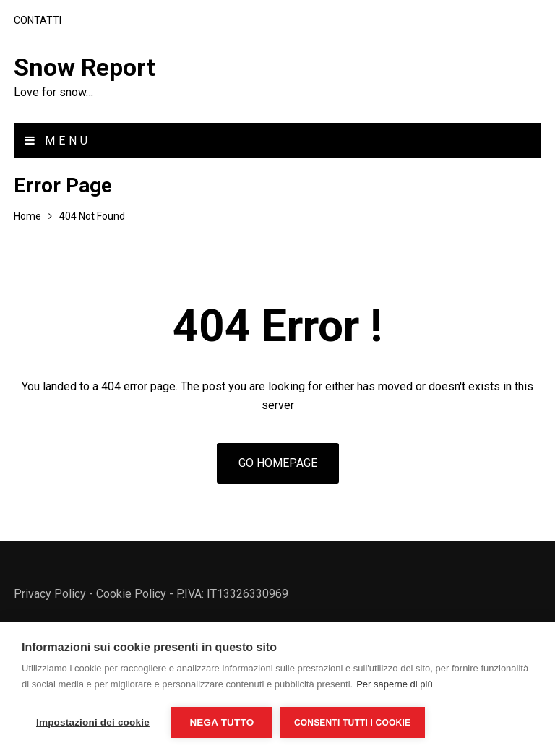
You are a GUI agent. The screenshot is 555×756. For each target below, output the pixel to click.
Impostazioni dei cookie (93, 722)
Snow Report (85, 67)
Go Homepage (278, 463)
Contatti (38, 20)
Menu (58, 141)
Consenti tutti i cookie (352, 723)
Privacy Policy (50, 594)
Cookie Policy (131, 594)
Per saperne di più (395, 684)
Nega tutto (221, 722)
